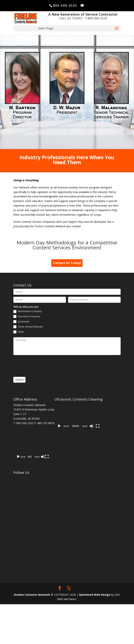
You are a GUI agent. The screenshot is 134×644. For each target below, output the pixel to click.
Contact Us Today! (67, 263)
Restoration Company (28, 311)
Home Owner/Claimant (28, 327)
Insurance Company (27, 317)
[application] (78, 416)
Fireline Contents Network (32, 634)
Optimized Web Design (95, 634)
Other (19, 332)
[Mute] (91, 426)
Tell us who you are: (26, 307)
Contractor (21, 322)
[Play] (59, 426)
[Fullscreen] (98, 426)
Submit (19, 380)
